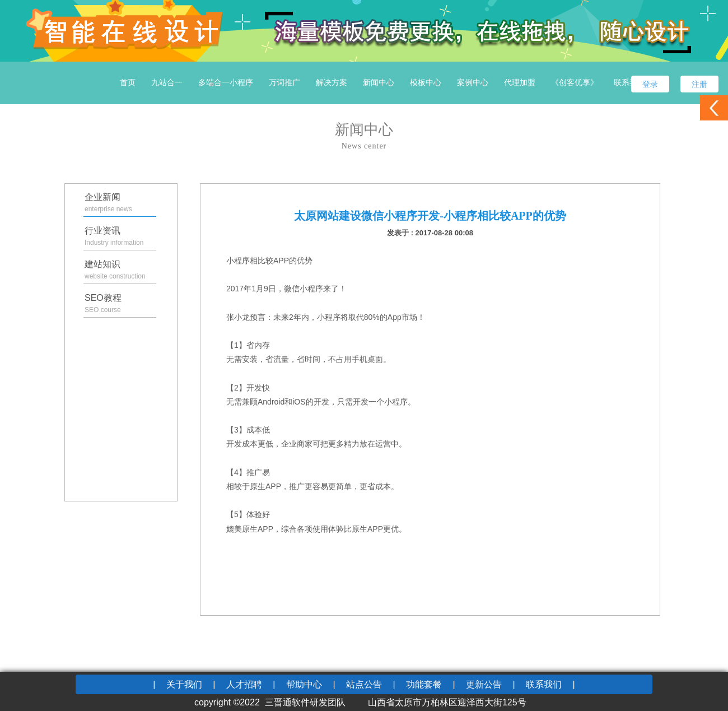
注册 (699, 84)
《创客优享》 (575, 82)
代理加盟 (520, 82)
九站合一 (167, 82)
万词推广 (284, 82)
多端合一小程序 (226, 82)
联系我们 (629, 82)
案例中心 (473, 82)
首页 (128, 82)
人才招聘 (244, 684)
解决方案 (332, 82)
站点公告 (364, 684)
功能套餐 (424, 684)
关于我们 (184, 684)
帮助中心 (304, 684)
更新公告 (484, 684)
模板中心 (426, 82)
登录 (650, 84)
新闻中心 (379, 82)
